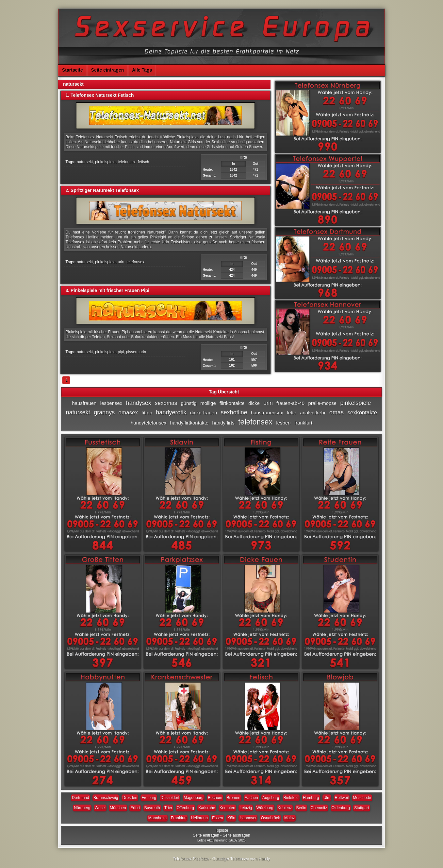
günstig (189, 403)
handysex (139, 403)
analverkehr (313, 413)
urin (121, 262)
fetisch (144, 162)
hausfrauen (84, 403)
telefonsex (127, 162)
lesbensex (111, 403)
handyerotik (171, 412)
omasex (128, 413)
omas (336, 412)
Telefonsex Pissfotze (191, 859)
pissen (132, 352)
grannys (104, 412)
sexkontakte (362, 413)
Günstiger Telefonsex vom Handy (241, 859)
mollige (208, 403)
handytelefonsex (148, 423)
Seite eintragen (107, 70)
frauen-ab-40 (290, 403)
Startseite (73, 70)
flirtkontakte (232, 403)
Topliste (222, 830)
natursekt (85, 162)
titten (147, 413)
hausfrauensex (267, 413)
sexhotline (234, 412)
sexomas (166, 403)
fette (292, 413)
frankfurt (303, 423)
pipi (121, 352)
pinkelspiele (105, 162)
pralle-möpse (322, 403)
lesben (283, 423)
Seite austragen (237, 835)
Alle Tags (142, 70)
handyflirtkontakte (189, 423)
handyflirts (223, 423)
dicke (254, 403)
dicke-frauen (204, 413)
